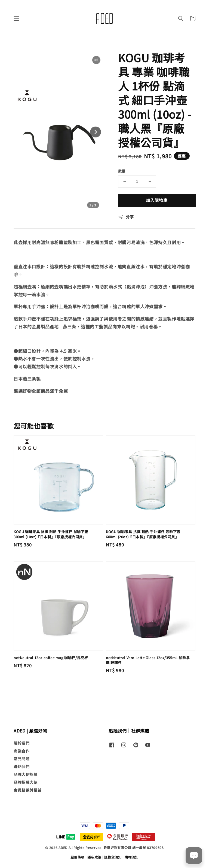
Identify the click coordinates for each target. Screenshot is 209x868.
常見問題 (21, 759)
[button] (16, 18)
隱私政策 (94, 857)
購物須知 (132, 857)
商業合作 (21, 751)
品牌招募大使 (26, 782)
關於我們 (21, 743)
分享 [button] (126, 217)
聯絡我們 (21, 766)
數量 (122, 171)
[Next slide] (96, 132)
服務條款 (77, 857)
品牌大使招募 (26, 774)
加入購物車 (157, 200)
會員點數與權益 (27, 790)
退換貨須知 (113, 857)
